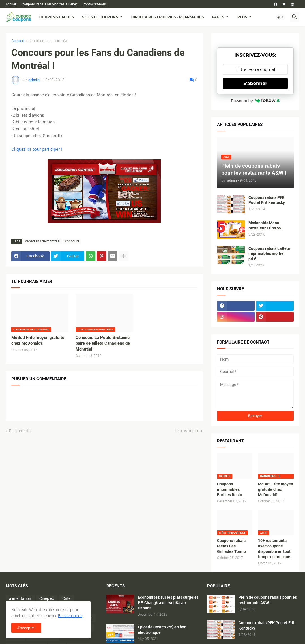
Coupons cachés (57, 17)
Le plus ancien (187, 431)
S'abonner (255, 83)
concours (72, 241)
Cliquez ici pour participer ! (37, 149)
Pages (218, 17)
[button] (281, 17)
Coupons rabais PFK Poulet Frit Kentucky (267, 200)
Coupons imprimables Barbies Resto (230, 489)
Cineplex (47, 598)
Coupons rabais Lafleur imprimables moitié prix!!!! (269, 254)
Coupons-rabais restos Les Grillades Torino (231, 546)
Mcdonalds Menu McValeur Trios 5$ (265, 226)
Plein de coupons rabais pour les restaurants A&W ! (268, 600)
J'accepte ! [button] (26, 628)
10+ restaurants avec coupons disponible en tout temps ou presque (274, 549)
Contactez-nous (95, 4)
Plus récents (20, 431)
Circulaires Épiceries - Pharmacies (168, 17)
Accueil (11, 4)
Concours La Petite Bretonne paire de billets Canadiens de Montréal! (103, 343)
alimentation (20, 598)
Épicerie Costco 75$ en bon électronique (162, 630)
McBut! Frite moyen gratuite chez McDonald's (38, 340)
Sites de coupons (100, 17)
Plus (242, 17)
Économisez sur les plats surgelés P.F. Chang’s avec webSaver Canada (168, 603)
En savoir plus (70, 616)
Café (66, 598)
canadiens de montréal (48, 41)
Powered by (255, 101)
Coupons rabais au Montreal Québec (50, 4)
